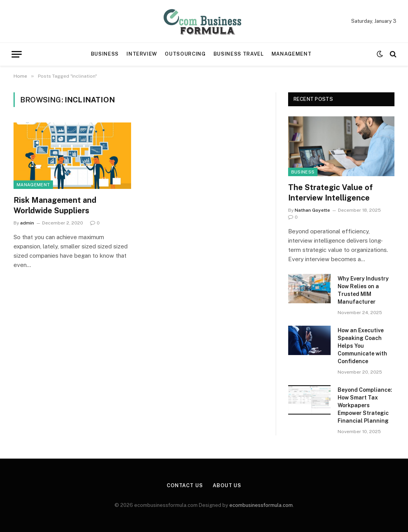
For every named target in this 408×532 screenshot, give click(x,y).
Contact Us (185, 485)
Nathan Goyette (312, 210)
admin (27, 223)
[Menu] (17, 54)
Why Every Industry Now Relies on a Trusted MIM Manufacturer (363, 290)
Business (105, 54)
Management (291, 54)
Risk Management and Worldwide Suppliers (55, 205)
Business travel (239, 54)
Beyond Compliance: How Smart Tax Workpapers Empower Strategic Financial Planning (365, 405)
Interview (142, 54)
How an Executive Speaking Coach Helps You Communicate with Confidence (362, 346)
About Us (227, 485)
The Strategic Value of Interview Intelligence (330, 193)
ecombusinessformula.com (261, 505)
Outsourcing (185, 54)
